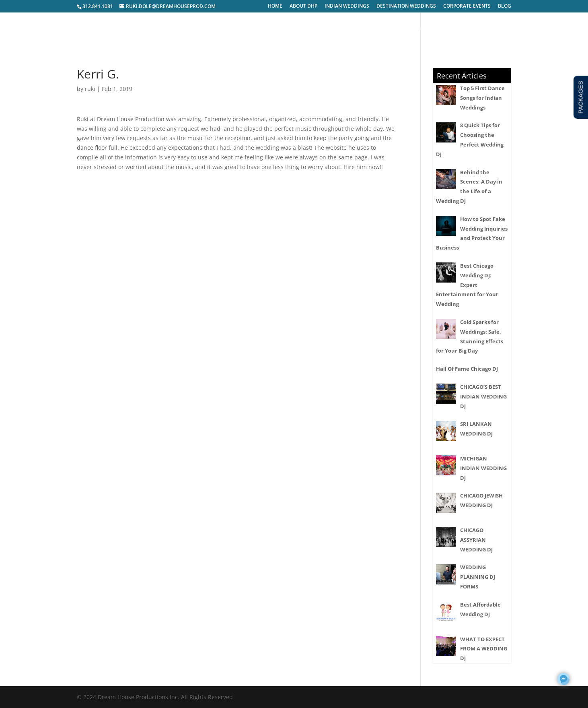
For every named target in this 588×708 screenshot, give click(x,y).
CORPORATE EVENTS (467, 6)
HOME (275, 6)
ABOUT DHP (303, 6)
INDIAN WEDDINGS (347, 6)
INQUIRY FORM (453, 29)
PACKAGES (358, 29)
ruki (90, 89)
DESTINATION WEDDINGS (406, 6)
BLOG (505, 6)
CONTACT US (496, 29)
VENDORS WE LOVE (403, 29)
